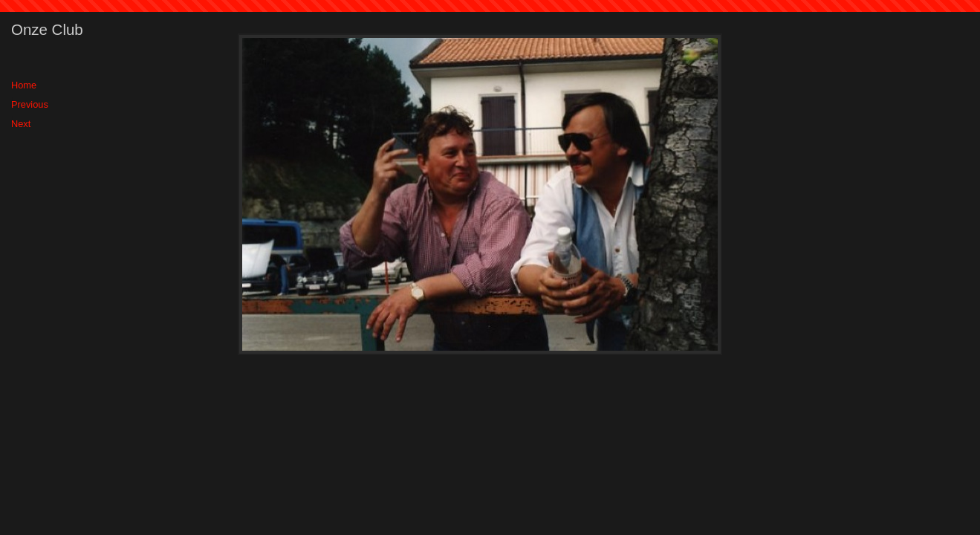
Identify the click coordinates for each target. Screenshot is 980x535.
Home (24, 85)
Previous (30, 104)
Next (21, 124)
